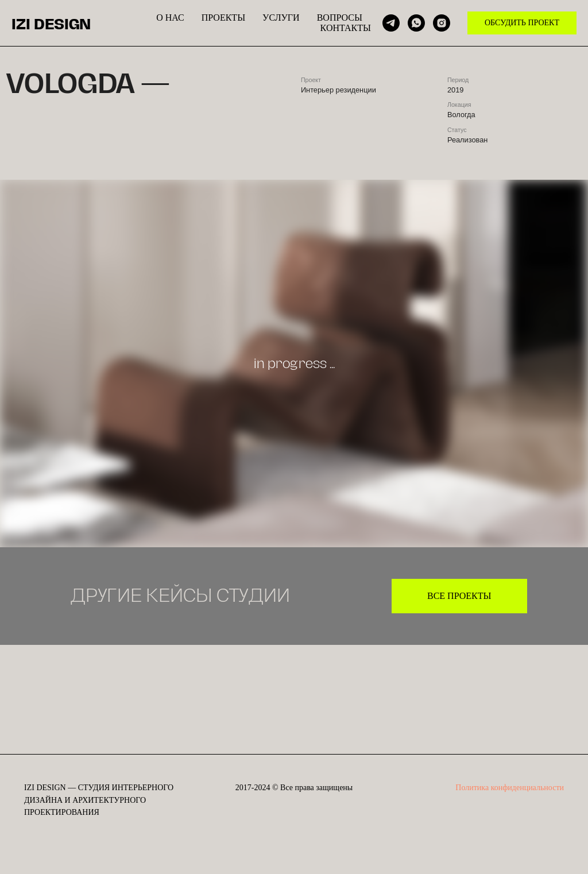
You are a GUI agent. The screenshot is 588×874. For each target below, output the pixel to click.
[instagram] (442, 23)
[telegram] (391, 23)
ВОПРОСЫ (340, 18)
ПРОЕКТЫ (223, 18)
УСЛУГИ (281, 18)
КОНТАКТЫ (346, 28)
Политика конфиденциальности (510, 788)
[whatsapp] (416, 23)
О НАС (170, 18)
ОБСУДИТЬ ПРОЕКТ (522, 23)
